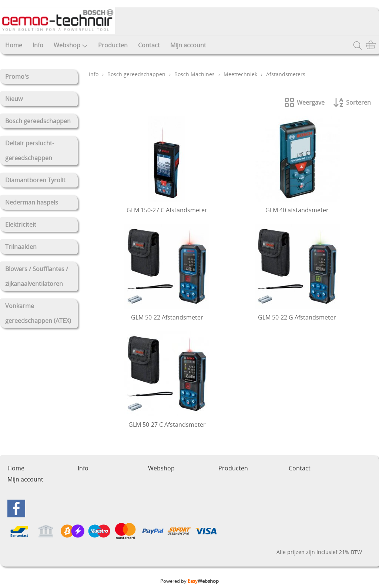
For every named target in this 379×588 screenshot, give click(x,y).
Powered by (189, 581)
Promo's (17, 77)
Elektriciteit (21, 224)
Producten (113, 45)
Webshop (71, 45)
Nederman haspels (32, 202)
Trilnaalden (21, 247)
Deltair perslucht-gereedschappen (30, 151)
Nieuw (14, 99)
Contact (149, 45)
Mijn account (188, 45)
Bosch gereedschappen (38, 121)
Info (38, 45)
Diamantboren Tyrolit (35, 180)
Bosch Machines (194, 74)
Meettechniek (240, 74)
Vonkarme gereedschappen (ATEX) (38, 313)
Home (14, 45)
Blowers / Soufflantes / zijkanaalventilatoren (37, 276)
